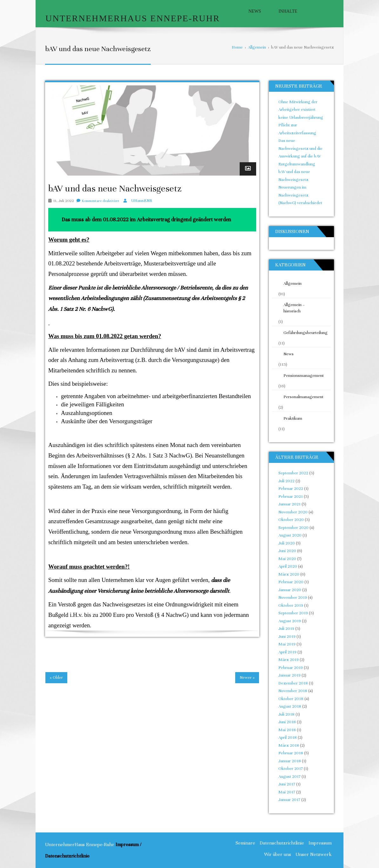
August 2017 (289, 777)
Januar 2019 (289, 675)
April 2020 (288, 566)
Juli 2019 (286, 629)
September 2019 (293, 613)
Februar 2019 (291, 668)
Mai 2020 (287, 559)
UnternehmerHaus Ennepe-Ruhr (133, 18)
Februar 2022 (291, 489)
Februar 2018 (291, 753)
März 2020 (289, 574)
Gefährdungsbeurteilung (304, 333)
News (255, 11)
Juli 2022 (286, 481)
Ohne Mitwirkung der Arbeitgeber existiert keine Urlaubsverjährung (301, 110)
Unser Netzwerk (314, 854)
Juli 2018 (286, 714)
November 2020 (293, 512)
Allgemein (293, 284)
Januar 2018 (290, 761)
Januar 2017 (289, 800)
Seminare (245, 843)
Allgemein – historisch (294, 308)
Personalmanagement (303, 397)
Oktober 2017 (291, 769)
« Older (56, 678)
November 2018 (293, 691)
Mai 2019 (287, 644)
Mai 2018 (287, 730)
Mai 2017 (287, 792)
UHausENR (142, 201)
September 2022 (293, 473)
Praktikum (293, 418)
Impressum (320, 843)
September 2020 (293, 528)
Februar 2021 (291, 497)
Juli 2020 (287, 543)
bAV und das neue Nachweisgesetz (115, 189)
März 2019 (289, 660)
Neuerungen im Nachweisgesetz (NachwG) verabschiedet (300, 195)
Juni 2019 (287, 637)
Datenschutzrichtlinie (282, 843)
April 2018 (288, 738)
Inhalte (288, 11)
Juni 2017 (287, 784)
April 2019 (287, 652)
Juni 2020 (287, 551)
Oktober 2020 (291, 520)
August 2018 (290, 706)
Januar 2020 (290, 590)
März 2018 (289, 745)
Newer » (247, 678)
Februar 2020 (291, 582)
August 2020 (290, 535)
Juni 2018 (287, 722)
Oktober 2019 (291, 605)
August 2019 (290, 621)
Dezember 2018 (293, 683)
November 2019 (293, 598)
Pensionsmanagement (304, 376)
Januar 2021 (289, 504)
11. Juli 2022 (64, 201)
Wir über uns (278, 854)
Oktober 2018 (291, 699)
